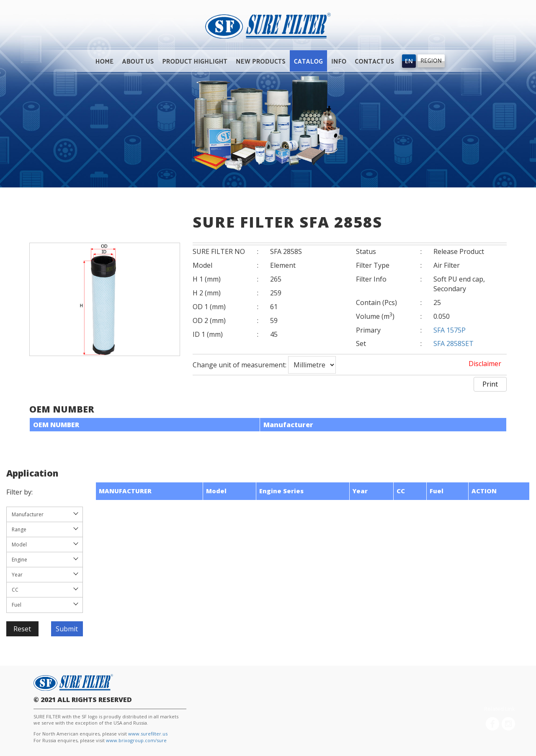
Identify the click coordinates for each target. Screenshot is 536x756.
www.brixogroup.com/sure (136, 740)
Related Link (500, 709)
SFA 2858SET (454, 343)
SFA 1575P (450, 330)
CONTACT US (374, 62)
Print (490, 384)
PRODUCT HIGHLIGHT (195, 62)
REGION (431, 61)
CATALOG (308, 62)
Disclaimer (485, 364)
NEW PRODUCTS (261, 62)
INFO (339, 62)
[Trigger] (409, 61)
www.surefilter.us (148, 734)
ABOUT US (138, 62)
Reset (22, 629)
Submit (67, 629)
